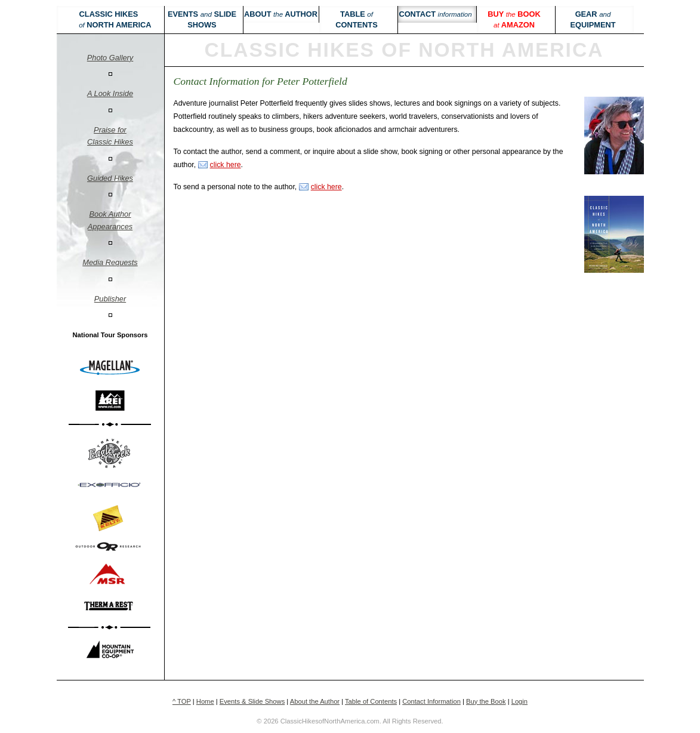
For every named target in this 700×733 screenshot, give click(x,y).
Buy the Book (486, 701)
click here (226, 165)
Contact (435, 14)
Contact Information (431, 701)
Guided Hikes (110, 178)
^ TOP (182, 701)
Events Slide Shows (202, 19)
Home (205, 701)
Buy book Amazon (514, 19)
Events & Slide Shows (252, 701)
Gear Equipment (593, 19)
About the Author (315, 701)
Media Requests (110, 262)
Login (519, 701)
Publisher (110, 299)
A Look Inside (110, 93)
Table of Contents (371, 701)
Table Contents (356, 19)
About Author (281, 14)
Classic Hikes (108, 19)
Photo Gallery (110, 58)
